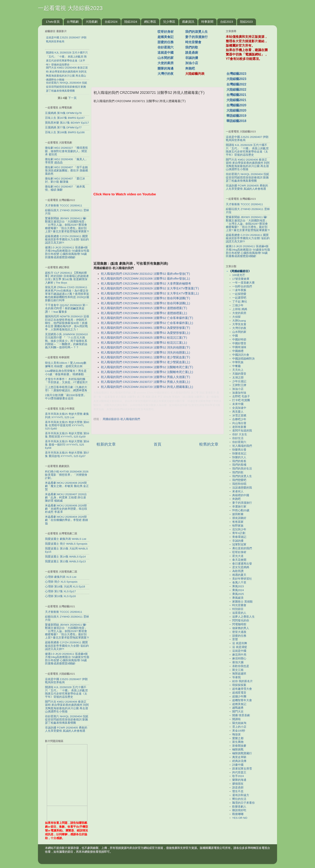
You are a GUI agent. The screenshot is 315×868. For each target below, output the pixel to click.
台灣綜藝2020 (236, 105)
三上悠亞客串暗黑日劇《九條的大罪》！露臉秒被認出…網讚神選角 (66, 389)
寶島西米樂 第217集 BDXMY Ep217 (67, 123)
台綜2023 (227, 22)
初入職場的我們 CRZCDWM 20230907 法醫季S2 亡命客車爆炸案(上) (147, 323)
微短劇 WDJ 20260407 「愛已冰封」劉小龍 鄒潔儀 (65, 180)
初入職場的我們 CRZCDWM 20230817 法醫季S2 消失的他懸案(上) (145, 353)
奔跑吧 (190, 68)
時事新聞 (207, 22)
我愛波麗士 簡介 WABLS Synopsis (66, 544)
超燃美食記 (166, 37)
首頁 (157, 444)
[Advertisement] (126, 54)
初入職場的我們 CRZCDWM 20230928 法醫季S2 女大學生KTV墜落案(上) (150, 293)
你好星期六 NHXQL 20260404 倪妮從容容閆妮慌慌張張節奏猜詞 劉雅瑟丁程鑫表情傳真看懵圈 (67, 720)
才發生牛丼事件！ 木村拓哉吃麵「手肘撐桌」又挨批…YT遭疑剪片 (66, 381)
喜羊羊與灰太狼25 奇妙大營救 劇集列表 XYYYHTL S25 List (67, 416)
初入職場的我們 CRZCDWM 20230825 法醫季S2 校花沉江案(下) (144, 338)
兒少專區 (169, 22)
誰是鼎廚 (192, 53)
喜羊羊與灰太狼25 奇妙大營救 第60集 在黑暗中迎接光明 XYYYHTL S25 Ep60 (67, 425)
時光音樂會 (193, 42)
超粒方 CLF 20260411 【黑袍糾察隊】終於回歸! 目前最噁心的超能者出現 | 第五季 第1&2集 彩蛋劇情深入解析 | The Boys (67, 278)
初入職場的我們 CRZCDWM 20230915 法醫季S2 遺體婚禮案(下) (144, 308)
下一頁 (72, 98)
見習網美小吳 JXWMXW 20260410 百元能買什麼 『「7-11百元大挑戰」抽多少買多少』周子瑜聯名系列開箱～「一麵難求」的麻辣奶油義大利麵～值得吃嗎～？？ (66, 341)
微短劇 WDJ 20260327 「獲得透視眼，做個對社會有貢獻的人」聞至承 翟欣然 (66, 151)
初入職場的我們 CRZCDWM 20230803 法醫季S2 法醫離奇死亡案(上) (147, 372)
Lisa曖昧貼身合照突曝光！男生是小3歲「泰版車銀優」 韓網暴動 (66, 373)
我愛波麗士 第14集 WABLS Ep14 (65, 557)
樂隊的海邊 (166, 68)
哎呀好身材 (166, 32)
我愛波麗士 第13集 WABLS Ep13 (65, 561)
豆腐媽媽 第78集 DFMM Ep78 (63, 113)
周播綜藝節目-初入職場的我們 (121, 419)
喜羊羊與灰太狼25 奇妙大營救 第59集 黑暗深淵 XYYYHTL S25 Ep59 (67, 435)
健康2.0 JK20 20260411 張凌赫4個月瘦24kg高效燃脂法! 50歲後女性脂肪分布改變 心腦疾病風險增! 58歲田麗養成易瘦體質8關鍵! (67, 252)
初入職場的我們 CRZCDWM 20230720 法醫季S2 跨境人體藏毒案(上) (147, 387)
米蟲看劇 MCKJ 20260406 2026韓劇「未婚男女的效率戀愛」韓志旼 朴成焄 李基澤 (66, 509)
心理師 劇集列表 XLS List (61, 577)
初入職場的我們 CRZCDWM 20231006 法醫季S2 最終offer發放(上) (145, 279)
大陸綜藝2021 (236, 100)
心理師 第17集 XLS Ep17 (60, 591)
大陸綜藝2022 (236, 90)
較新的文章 (106, 444)
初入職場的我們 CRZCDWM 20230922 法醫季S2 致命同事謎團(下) (145, 298)
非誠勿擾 (192, 58)
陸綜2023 (246, 22)
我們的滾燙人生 (196, 32)
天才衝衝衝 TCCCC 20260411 (64, 205)
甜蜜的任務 (166, 42)
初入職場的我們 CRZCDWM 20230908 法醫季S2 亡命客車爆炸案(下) (147, 318)
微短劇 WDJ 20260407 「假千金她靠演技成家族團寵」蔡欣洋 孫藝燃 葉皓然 (66, 171)
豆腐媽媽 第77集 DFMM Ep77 (63, 128)
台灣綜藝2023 (236, 74)
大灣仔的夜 (166, 74)
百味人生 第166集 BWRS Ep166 (65, 132)
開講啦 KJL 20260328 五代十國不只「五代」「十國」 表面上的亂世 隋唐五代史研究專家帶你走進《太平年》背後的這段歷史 (66, 692)
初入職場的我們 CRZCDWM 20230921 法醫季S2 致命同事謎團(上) (145, 303)
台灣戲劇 (73, 22)
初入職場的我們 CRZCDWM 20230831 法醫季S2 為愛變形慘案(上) (145, 333)
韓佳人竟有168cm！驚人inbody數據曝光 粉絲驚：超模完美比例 (66, 364)
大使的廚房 (166, 63)
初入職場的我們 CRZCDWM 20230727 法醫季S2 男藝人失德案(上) (145, 382)
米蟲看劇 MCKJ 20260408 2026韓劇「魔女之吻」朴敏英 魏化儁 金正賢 (67, 486)
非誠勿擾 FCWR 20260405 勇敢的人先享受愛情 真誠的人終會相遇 (66, 729)
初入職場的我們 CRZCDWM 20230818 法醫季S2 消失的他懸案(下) (145, 347)
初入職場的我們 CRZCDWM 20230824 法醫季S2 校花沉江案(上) (144, 343)
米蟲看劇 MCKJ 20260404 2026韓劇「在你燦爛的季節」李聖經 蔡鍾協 (66, 520)
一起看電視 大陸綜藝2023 (70, 8)
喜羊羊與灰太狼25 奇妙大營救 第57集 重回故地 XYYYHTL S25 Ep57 (67, 454)
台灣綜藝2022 (236, 84)
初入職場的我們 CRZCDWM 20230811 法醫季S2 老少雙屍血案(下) (145, 357)
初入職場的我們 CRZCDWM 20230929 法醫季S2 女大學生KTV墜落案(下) (150, 288)
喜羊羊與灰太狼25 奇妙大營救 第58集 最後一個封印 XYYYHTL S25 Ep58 (67, 445)
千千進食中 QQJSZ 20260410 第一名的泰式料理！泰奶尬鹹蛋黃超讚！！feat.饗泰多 (66, 308)
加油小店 (192, 63)
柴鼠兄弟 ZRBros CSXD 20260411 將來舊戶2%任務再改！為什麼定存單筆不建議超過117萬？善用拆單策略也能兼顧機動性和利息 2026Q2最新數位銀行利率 (67, 294)
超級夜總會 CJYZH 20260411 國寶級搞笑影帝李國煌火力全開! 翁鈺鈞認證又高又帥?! (67, 239)
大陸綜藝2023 (236, 79)
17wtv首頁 (53, 22)
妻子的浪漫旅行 (196, 37)
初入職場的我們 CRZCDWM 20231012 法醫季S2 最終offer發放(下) (145, 274)
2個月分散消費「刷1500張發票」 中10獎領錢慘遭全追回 (66, 397)
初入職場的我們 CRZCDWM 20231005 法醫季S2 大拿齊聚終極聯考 (146, 284)
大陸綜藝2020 (236, 110)
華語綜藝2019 (236, 116)
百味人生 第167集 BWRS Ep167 (65, 118)
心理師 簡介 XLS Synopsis (61, 582)
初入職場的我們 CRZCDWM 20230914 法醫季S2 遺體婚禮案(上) (144, 313)
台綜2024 (111, 22)
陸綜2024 (131, 22)
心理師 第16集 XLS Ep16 (60, 596)
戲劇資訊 (188, 22)
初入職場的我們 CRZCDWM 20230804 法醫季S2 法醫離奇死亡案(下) (147, 367)
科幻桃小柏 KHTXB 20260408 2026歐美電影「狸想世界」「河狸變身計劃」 (67, 475)
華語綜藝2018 (236, 121)
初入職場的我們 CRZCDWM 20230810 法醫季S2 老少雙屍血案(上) (145, 362)
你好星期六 (166, 47)
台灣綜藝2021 (236, 95)
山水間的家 (166, 58)
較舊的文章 (209, 444)
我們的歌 (192, 47)
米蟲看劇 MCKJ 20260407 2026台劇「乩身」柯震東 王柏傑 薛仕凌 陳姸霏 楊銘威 (66, 498)
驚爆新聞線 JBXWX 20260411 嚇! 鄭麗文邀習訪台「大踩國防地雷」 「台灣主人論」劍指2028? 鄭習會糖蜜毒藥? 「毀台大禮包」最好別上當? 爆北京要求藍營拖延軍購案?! (67, 225)
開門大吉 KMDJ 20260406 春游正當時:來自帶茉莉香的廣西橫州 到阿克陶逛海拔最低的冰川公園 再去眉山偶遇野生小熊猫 (67, 707)
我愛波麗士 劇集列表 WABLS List (66, 539)
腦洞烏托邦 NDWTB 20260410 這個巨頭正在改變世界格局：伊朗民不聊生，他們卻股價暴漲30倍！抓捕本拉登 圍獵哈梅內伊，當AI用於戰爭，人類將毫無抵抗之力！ (67, 323)
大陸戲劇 (92, 22)
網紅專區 (150, 22)
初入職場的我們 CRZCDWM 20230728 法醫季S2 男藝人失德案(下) (145, 377)
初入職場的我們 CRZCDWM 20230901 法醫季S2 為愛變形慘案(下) (145, 328)
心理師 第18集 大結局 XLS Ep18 (65, 587)
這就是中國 (166, 53)
